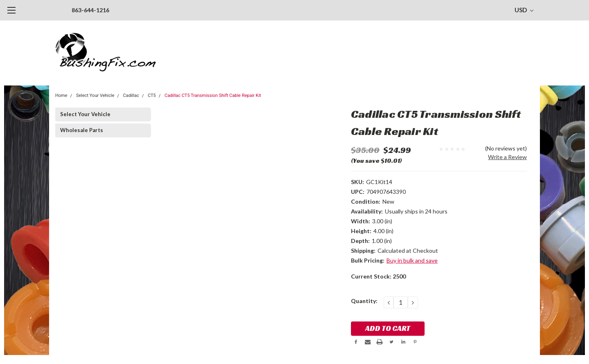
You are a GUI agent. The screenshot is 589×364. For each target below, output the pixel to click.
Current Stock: (378, 276)
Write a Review (507, 157)
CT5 (152, 95)
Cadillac (131, 95)
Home (61, 95)
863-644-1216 (90, 10)
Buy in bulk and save (412, 260)
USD (524, 10)
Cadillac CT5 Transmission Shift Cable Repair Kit (213, 95)
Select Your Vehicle (95, 95)
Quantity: (364, 301)
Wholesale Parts (82, 130)
